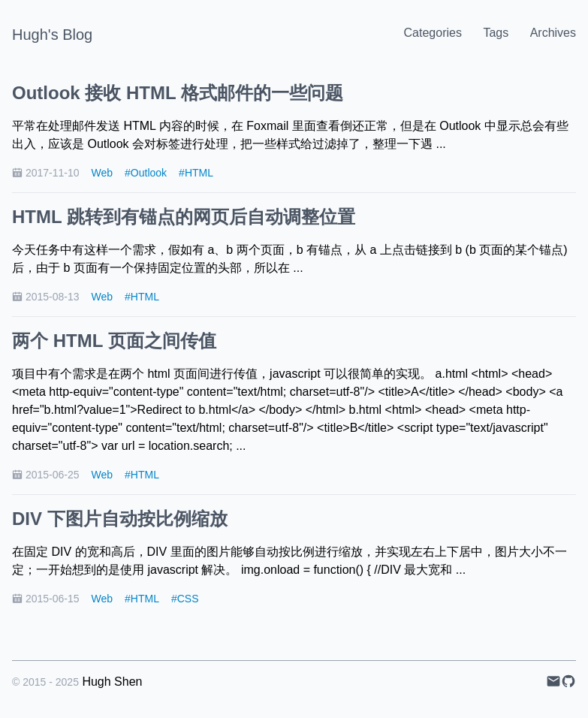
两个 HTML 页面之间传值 (114, 341)
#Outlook (146, 173)
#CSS (185, 599)
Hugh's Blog (52, 35)
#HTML (196, 173)
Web (103, 173)
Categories (433, 33)
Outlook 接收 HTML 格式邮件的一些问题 (178, 93)
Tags (496, 33)
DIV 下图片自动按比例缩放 (120, 519)
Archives (553, 33)
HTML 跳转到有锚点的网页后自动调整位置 (184, 217)
